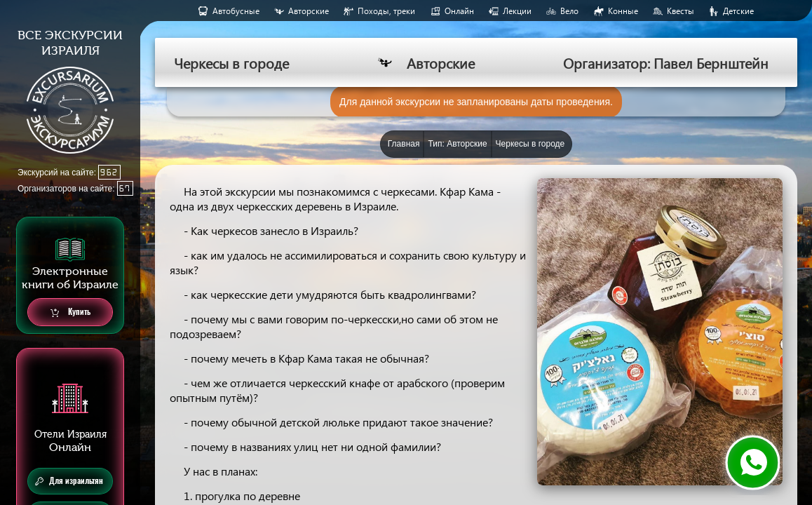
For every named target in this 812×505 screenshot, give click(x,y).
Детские (738, 11)
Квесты (681, 11)
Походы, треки (386, 11)
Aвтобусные (236, 11)
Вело (569, 11)
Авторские (309, 11)
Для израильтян (69, 481)
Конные (623, 11)
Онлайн (459, 11)
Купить (70, 312)
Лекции (517, 11)
